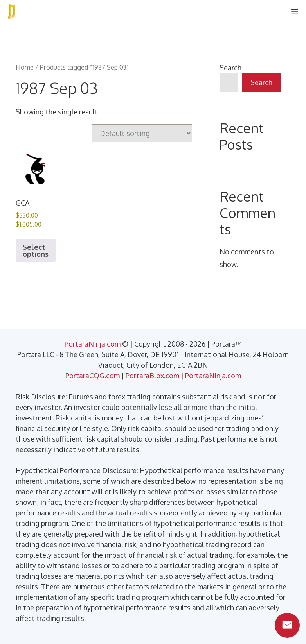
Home (25, 67)
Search (230, 68)
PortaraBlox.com (152, 376)
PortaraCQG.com (93, 376)
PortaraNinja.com (93, 344)
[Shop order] (142, 133)
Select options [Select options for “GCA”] (36, 250)
